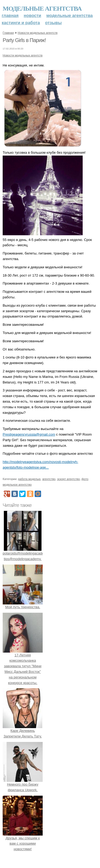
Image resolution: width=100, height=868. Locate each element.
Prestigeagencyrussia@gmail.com (29, 434)
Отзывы (53, 23)
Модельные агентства (42, 9)
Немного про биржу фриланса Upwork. (23, 784)
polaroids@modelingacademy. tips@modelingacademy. (26, 553)
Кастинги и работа (21, 23)
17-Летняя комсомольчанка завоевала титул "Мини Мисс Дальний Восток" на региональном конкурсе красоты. (23, 666)
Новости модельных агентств (37, 33)
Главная (10, 16)
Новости (32, 16)
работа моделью (29, 479)
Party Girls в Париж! (24, 40)
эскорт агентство (69, 479)
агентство (49, 479)
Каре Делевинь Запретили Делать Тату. (23, 731)
